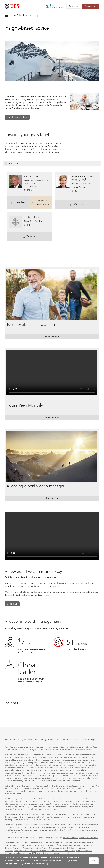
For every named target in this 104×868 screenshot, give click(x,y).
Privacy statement (25, 740)
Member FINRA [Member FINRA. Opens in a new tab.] (89, 801)
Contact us (73, 6)
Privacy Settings (88, 740)
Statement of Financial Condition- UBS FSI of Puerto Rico (44, 845)
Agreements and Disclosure (65, 853)
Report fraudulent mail (70, 740)
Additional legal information (46, 740)
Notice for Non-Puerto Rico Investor (44, 843)
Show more (52, 337)
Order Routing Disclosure (71, 843)
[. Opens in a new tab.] (12, 6)
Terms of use (10, 740)
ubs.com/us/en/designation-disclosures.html (80, 838)
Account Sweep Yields (32, 848)
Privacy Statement (40, 861)
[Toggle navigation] (22, 15)
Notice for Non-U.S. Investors (16, 843)
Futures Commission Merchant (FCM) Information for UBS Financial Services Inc (48, 852)
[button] (32, 189)
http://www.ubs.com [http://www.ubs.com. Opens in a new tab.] (84, 750)
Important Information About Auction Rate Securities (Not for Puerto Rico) (44, 851)
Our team (12, 164)
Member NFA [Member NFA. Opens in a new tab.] (52, 809)
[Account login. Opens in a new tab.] (91, 6)
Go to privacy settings (40, 864)
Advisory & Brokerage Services (54, 848)
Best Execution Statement (79, 845)
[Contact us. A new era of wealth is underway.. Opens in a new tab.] (13, 604)
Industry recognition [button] (41, 202)
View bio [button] (20, 203)
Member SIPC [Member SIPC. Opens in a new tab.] (75, 801)
